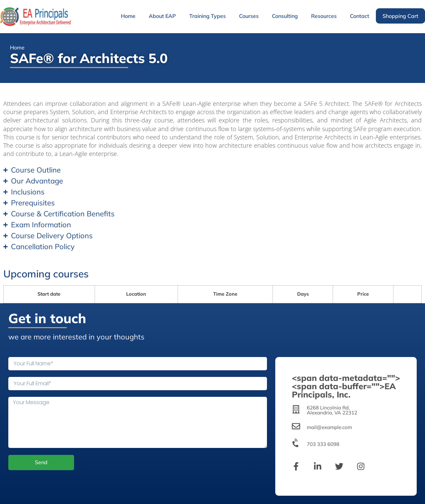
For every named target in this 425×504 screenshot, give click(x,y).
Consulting (285, 16)
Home (128, 16)
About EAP (162, 16)
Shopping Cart (400, 16)
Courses (249, 16)
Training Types (208, 16)
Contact (360, 16)
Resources (324, 16)
